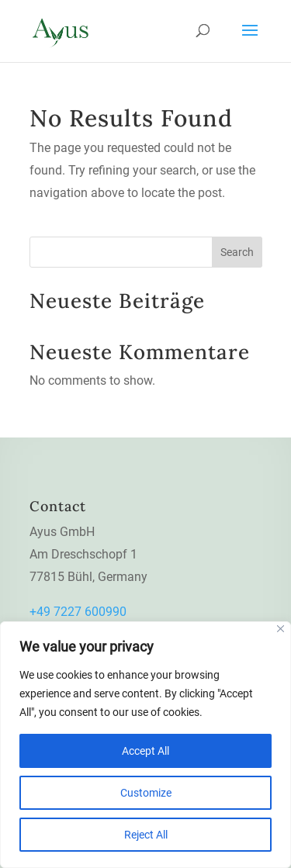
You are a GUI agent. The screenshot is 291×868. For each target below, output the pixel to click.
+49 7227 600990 (78, 612)
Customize (146, 793)
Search (237, 252)
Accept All (145, 751)
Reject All (146, 835)
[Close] (281, 629)
